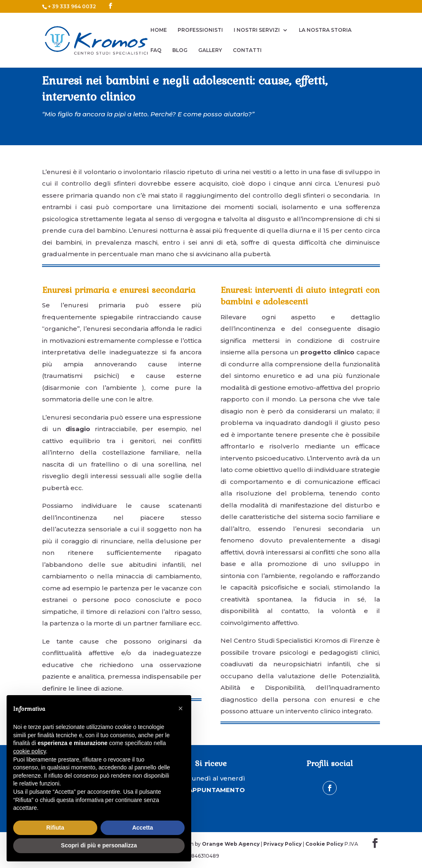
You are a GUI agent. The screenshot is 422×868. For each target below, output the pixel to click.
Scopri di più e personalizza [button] (99, 845)
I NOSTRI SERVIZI (257, 30)
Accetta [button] (143, 828)
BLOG (180, 50)
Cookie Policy (324, 844)
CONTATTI (247, 50)
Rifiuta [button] (55, 828)
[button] (181, 708)
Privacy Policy (283, 844)
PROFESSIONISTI (200, 30)
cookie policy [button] (29, 751)
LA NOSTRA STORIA (325, 30)
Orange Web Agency (231, 844)
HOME (159, 30)
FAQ (156, 50)
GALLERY (210, 50)
